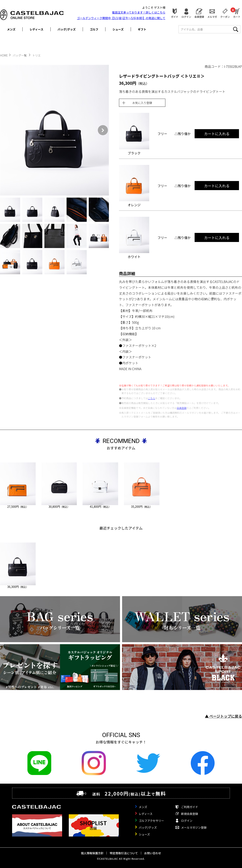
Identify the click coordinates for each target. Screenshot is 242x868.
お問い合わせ (153, 853)
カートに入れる (217, 134)
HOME (4, 55)
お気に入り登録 (142, 103)
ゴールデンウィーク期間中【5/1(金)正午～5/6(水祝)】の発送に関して (121, 18)
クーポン (225, 16)
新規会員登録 (190, 814)
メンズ (11, 29)
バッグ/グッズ (67, 29)
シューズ (118, 29)
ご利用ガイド (190, 807)
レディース (37, 29)
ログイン (186, 16)
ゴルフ (94, 29)
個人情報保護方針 (92, 853)
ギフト (142, 29)
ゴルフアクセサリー (151, 821)
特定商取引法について (124, 853)
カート (237, 13)
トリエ (37, 55)
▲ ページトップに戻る (223, 716)
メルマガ (212, 16)
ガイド (175, 16)
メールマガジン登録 (194, 827)
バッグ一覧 (20, 55)
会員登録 (199, 16)
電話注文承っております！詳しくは (139, 12)
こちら (151, 398)
